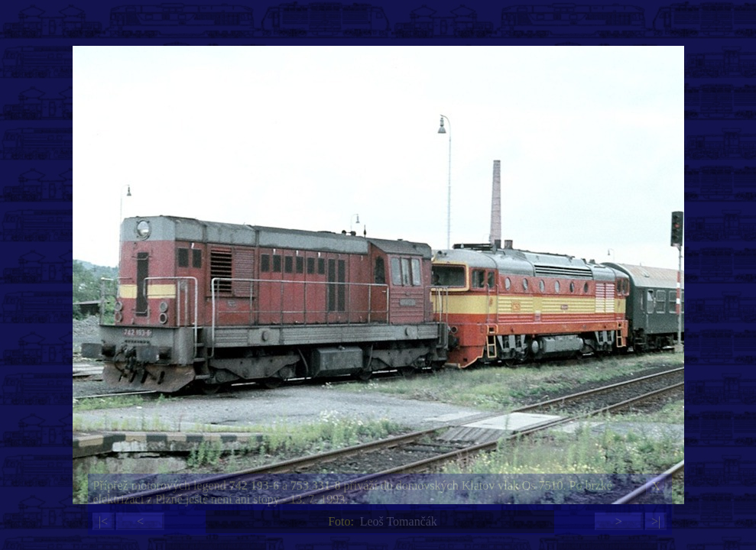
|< (103, 521)
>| (656, 521)
